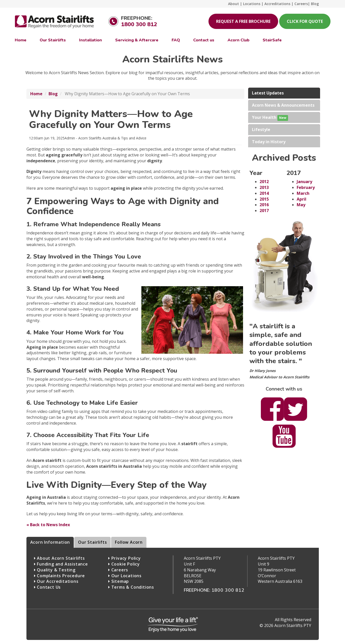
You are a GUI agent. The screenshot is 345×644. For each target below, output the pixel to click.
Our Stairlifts (92, 542)
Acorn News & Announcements (283, 105)
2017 (264, 211)
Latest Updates (268, 93)
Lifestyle (261, 130)
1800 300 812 (139, 24)
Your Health (270, 118)
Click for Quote (305, 21)
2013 (264, 187)
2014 (264, 193)
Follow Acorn (129, 542)
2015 (264, 199)
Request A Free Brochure (243, 21)
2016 (264, 205)
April (302, 199)
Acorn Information (50, 542)
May (301, 205)
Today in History (269, 142)
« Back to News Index (48, 525)
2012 (264, 182)
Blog (53, 94)
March (303, 193)
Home (36, 94)
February (306, 187)
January (304, 182)
